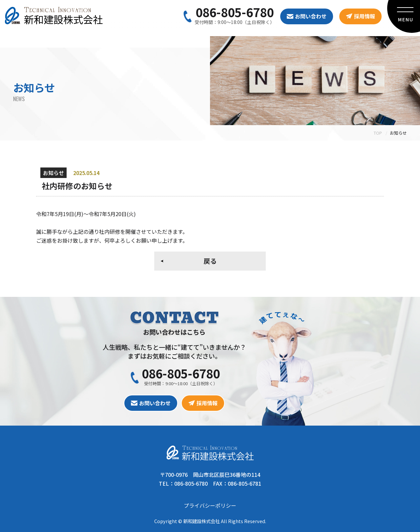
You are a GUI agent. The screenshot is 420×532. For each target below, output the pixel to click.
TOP (378, 133)
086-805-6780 (235, 12)
